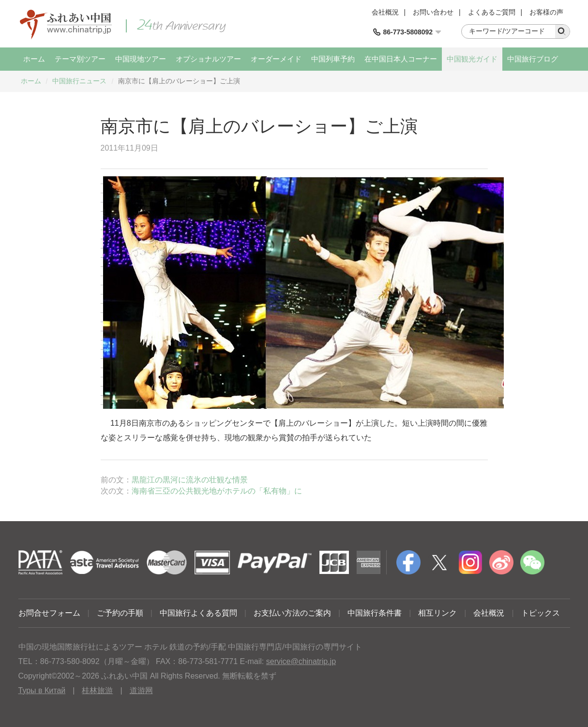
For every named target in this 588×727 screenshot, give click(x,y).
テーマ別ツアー (80, 59)
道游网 (141, 690)
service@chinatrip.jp (301, 661)
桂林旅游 (97, 690)
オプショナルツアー (208, 59)
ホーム (34, 59)
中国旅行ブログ (533, 59)
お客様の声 (546, 12)
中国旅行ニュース (79, 81)
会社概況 (385, 12)
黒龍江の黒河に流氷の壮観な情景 (190, 480)
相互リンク (437, 613)
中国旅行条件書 (375, 613)
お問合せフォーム (49, 613)
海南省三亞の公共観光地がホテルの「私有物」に (217, 491)
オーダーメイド (276, 59)
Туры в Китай (42, 690)
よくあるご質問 (492, 12)
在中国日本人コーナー (401, 59)
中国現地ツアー (141, 59)
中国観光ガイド (472, 59)
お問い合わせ (433, 12)
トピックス (541, 613)
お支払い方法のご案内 (292, 613)
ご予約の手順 (120, 613)
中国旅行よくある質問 (198, 613)
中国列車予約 (333, 59)
